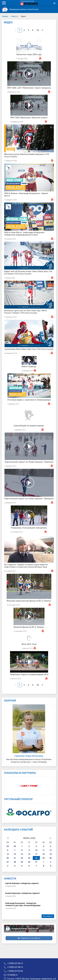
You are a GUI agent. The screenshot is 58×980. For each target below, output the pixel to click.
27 (8, 862)
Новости (14, 16)
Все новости (48, 916)
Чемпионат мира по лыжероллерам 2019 (29, 674)
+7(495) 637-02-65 (15, 971)
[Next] (42, 30)
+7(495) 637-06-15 (15, 963)
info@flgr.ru (12, 975)
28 (15, 862)
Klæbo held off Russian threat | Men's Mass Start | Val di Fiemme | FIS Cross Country (28, 272)
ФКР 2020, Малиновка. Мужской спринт (29, 117)
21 (15, 858)
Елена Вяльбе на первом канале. (29, 426)
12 (51, 850)
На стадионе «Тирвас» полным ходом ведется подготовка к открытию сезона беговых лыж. (26, 566)
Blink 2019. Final (29, 644)
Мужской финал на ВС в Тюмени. (29, 627)
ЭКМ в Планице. (29, 366)
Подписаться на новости (30, 938)
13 (8, 854)
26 (51, 858)
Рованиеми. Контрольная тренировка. (29, 528)
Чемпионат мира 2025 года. (29, 54)
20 (8, 858)
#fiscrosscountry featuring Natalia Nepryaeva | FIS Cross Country (27, 155)
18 (44, 854)
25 (44, 858)
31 (36, 862)
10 (36, 850)
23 (29, 858)
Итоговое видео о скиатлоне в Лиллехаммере (29, 400)
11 (44, 850)
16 (29, 854)
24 (36, 858)
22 (22, 858)
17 (36, 854)
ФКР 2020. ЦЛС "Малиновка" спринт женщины (29, 88)
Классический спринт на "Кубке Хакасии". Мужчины (29, 462)
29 (8, 846)
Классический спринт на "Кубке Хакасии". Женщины (29, 498)
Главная (5, 16)
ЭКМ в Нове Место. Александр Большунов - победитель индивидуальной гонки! (25, 234)
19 (51, 854)
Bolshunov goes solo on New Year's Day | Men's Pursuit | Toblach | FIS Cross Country (26, 312)
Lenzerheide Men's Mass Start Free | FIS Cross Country (29, 349)
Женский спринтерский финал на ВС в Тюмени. (29, 601)
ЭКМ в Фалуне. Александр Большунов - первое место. (26, 194)
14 (15, 854)
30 (15, 846)
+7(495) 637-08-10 (15, 967)
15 (22, 854)
